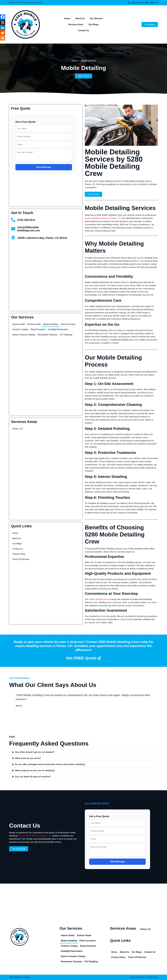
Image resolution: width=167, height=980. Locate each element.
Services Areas (76, 24)
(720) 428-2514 (26, 220)
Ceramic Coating (20, 329)
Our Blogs (93, 24)
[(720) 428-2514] (13, 220)
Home (67, 18)
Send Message (44, 167)
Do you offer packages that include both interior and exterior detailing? (50, 764)
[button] (83, 752)
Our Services (96, 18)
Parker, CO (18, 429)
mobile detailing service (100, 599)
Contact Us (83, 30)
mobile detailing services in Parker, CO (103, 218)
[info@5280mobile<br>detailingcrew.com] (13, 229)
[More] (3, 38)
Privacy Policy (19, 554)
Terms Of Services (21, 559)
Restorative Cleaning (47, 335)
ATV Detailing (66, 335)
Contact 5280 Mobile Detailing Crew (35, 836)
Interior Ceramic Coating (24, 335)
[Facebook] (3, 17)
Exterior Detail (34, 324)
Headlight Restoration (58, 329)
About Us (80, 18)
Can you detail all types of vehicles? (33, 777)
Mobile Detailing (51, 324)
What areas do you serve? (28, 758)
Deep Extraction (38, 329)
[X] (3, 22)
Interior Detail (19, 324)
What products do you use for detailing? (35, 770)
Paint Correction (68, 324)
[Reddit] (3, 33)
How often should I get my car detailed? (35, 752)
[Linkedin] (3, 28)
